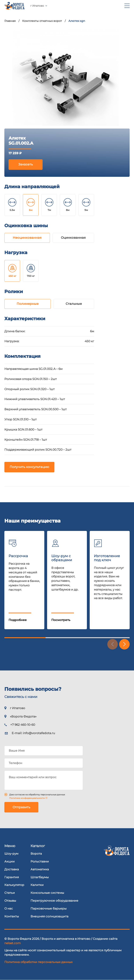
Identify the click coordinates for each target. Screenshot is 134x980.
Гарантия (12, 877)
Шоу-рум (11, 854)
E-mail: (33, 733)
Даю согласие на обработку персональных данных (37, 795)
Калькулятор (14, 885)
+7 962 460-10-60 (58, 8)
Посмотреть (61, 620)
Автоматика (40, 869)
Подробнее (18, 620)
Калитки (37, 885)
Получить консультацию (29, 467)
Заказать (26, 164)
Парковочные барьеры (49, 908)
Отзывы (10, 901)
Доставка (12, 869)
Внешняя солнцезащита (49, 916)
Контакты (12, 916)
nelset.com (13, 943)
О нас (9, 908)
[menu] (127, 8)
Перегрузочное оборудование (54, 901)
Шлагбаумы (40, 877)
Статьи (10, 893)
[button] (124, 644)
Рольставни (40, 861)
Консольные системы (47, 893)
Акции (10, 861)
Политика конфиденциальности (27, 798)
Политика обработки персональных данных (38, 962)
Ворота (36, 854)
